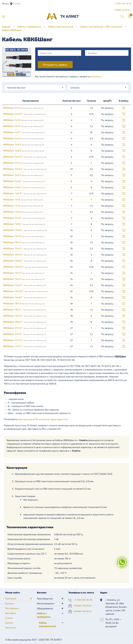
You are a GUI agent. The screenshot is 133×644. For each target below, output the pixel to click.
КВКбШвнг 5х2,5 (23, 175)
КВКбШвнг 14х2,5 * (25, 285)
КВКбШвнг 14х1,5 (24, 279)
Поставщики (12, 608)
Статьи (9, 618)
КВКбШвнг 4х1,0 (23, 120)
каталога (96, 76)
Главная (6, 27)
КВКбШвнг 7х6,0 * (24, 224)
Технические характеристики (52, 419)
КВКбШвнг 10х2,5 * (25, 248)
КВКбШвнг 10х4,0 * (25, 254)
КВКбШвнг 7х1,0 (23, 199)
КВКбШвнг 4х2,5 (24, 138)
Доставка (10, 613)
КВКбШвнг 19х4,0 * (25, 316)
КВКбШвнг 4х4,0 (24, 144)
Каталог (10, 603)
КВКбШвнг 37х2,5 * (25, 169)
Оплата (9, 623)
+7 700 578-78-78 (123, 3)
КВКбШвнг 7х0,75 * (25, 193)
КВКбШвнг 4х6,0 (24, 151)
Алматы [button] (16, 3)
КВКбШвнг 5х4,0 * (24, 181)
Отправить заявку (55, 65)
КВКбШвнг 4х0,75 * (25, 114)
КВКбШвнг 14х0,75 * (25, 267)
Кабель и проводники (29, 27)
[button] (4, 16)
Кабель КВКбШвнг (12, 30)
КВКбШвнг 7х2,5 (23, 212)
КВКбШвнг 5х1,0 (23, 163)
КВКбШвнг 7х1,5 (23, 206)
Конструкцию (25, 419)
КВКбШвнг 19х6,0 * (25, 322)
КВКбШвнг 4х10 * (24, 132)
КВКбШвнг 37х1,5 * (25, 346)
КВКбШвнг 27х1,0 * (25, 328)
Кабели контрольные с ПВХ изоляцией (101, 27)
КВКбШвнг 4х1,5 (23, 126)
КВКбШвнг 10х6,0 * (25, 261)
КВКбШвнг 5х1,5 (23, 108)
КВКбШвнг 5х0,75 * (25, 157)
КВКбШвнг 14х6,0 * (25, 297)
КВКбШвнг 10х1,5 (24, 242)
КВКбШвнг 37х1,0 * (25, 340)
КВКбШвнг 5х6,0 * (24, 187)
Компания (11, 598)
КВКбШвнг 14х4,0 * (25, 230)
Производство (45, 598)
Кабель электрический (61, 27)
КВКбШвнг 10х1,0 (24, 236)
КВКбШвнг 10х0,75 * (25, 291)
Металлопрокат (46, 603)
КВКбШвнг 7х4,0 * (24, 218)
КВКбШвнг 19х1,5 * (24, 310)
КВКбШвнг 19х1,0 (24, 303)
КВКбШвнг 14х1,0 (24, 273)
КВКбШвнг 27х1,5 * (24, 334)
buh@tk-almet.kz (83, 611)
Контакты (11, 627)
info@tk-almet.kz (122, 10)
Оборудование (45, 608)
